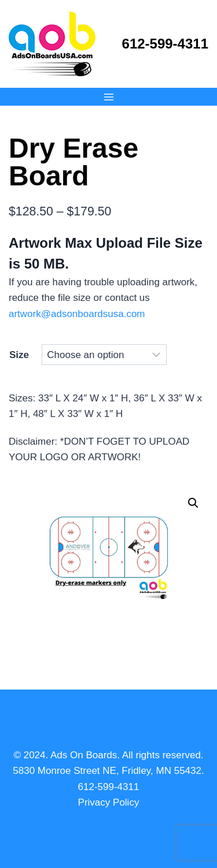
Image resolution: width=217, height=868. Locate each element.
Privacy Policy (109, 802)
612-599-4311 (165, 44)
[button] (193, 503)
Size (19, 355)
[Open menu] (108, 97)
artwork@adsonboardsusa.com (77, 314)
